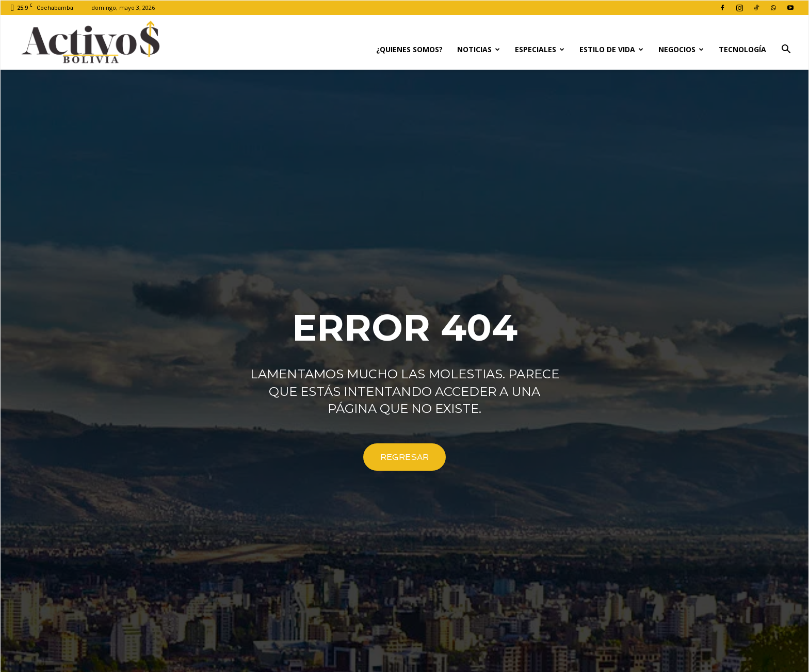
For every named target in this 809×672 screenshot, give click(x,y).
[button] (786, 50)
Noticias (479, 49)
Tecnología (742, 49)
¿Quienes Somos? (409, 49)
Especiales (540, 49)
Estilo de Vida (611, 49)
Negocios (681, 49)
